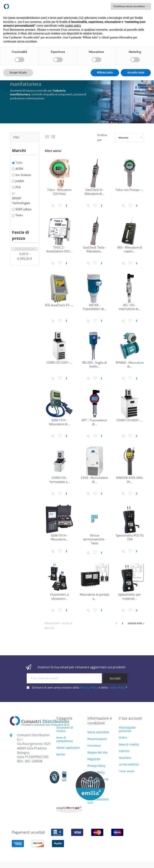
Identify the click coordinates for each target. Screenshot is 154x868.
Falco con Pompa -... (130, 190)
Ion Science (23, 175)
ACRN (19, 169)
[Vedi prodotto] (66, 206)
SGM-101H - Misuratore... (59, 537)
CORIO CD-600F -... (130, 420)
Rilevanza (123, 138)
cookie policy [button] (73, 26)
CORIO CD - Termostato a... (59, 480)
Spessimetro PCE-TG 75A (130, 537)
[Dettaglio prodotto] (53, 205)
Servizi (61, 755)
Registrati (94, 759)
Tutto (19, 162)
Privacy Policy (89, 687)
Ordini (123, 738)
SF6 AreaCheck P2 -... (59, 305)
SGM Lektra (23, 209)
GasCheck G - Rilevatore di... (94, 192)
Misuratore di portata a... (94, 596)
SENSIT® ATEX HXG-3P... (130, 480)
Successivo (136, 623)
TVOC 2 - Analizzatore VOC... (59, 249)
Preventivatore (97, 739)
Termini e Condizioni (95, 791)
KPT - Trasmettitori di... (94, 422)
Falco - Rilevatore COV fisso (59, 192)
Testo (19, 215)
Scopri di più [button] (18, 73)
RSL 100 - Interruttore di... (130, 307)
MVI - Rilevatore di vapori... (130, 249)
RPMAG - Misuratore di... (130, 364)
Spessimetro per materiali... (130, 596)
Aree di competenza (65, 739)
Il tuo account (130, 718)
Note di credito (129, 744)
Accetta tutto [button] (136, 73)
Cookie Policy (117, 687)
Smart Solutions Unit (98, 801)
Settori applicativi (68, 748)
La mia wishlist (129, 764)
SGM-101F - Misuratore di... (59, 422)
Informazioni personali (127, 729)
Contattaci (94, 746)
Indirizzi (124, 751)
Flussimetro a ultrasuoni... (59, 596)
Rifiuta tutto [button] (105, 73)
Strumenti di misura (65, 729)
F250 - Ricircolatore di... (94, 480)
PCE (18, 187)
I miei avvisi (127, 771)
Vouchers (125, 758)
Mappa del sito (97, 752)
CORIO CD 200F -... (59, 363)
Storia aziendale (98, 732)
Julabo (20, 181)
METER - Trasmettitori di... (94, 307)
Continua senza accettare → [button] (131, 6)
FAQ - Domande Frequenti (98, 781)
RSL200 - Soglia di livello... (95, 364)
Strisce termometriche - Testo (94, 539)
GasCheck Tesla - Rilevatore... (95, 249)
